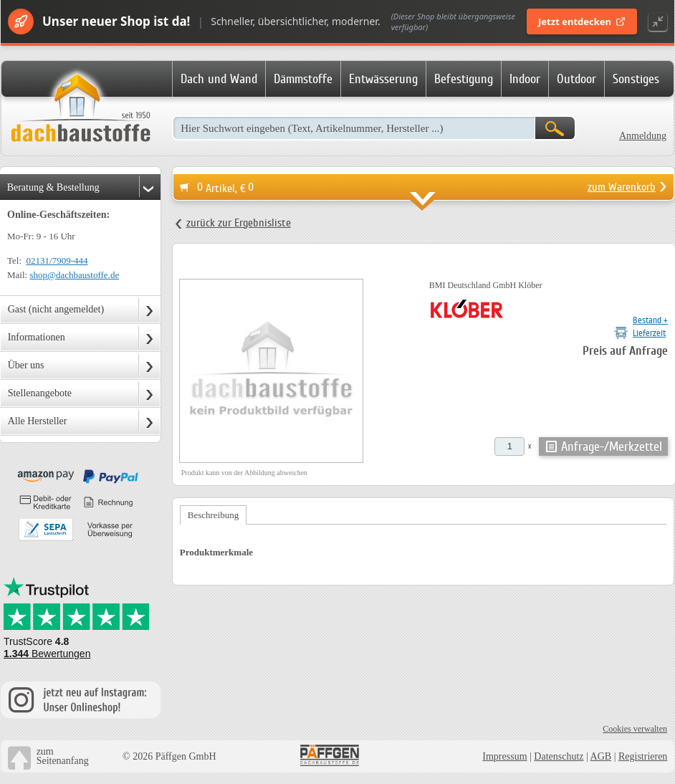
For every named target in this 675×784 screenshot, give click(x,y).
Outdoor (576, 79)
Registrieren (643, 756)
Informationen (37, 337)
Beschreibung (213, 515)
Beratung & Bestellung (53, 187)
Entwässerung (383, 79)
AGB (601, 756)
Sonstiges (636, 79)
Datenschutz (559, 756)
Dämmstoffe (303, 79)
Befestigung (464, 79)
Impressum (504, 756)
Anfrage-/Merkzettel (612, 446)
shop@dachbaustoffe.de (74, 275)
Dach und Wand (219, 79)
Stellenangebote (40, 393)
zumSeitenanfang (63, 756)
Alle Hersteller (38, 421)
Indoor (525, 79)
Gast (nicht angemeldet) (56, 309)
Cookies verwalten (635, 729)
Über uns (26, 365)
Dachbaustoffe (80, 109)
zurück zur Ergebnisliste (239, 223)
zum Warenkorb (622, 187)
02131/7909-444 (57, 260)
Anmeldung (643, 136)
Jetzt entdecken (582, 21)
